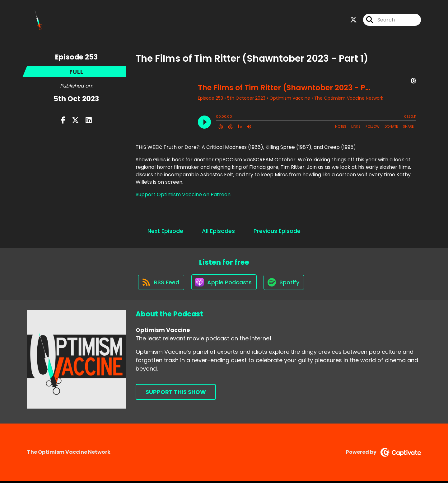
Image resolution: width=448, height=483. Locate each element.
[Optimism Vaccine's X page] (353, 20)
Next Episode (165, 232)
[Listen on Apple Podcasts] (224, 284)
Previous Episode (277, 232)
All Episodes (218, 232)
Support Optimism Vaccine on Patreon (183, 195)
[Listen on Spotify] (285, 284)
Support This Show (176, 394)
